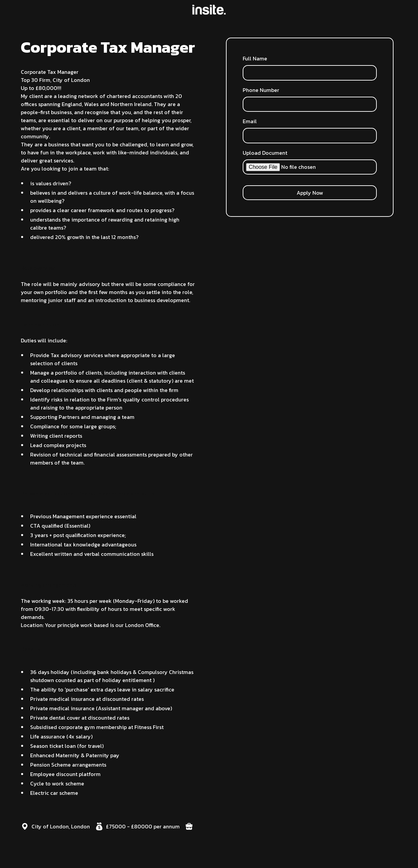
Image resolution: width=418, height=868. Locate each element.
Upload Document (265, 153)
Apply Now (310, 193)
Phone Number (261, 90)
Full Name (255, 58)
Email (250, 121)
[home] (209, 10)
